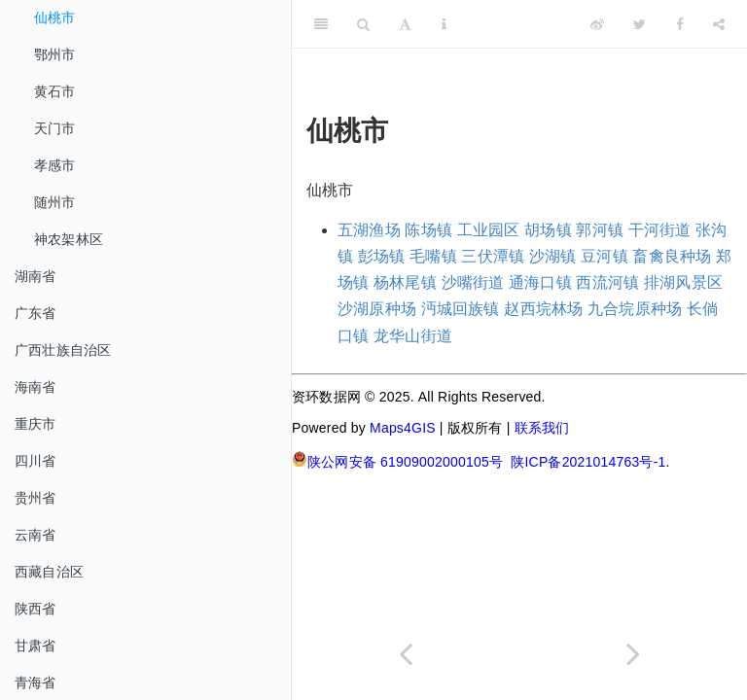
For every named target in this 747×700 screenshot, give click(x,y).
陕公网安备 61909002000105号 (397, 460)
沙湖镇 (553, 256)
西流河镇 (607, 282)
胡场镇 (548, 230)
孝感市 (55, 165)
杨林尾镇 (405, 282)
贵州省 (36, 498)
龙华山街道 (413, 336)
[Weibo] (597, 24)
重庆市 (36, 424)
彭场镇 (382, 256)
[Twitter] (640, 24)
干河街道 (660, 230)
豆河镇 (605, 256)
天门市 (55, 128)
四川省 (36, 461)
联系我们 (542, 428)
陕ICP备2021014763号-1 (588, 462)
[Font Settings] (405, 24)
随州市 (55, 202)
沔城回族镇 (461, 309)
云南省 (36, 535)
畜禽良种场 (672, 256)
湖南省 (36, 276)
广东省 (36, 313)
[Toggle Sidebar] (321, 24)
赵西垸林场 (543, 309)
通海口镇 (540, 282)
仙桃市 (55, 17)
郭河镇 (600, 230)
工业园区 (489, 230)
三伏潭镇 (493, 256)
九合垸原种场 (635, 309)
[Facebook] (680, 24)
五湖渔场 (369, 230)
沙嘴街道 (473, 282)
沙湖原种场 (377, 309)
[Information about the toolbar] (444, 24)
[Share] (719, 24)
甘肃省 (36, 646)
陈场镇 (428, 230)
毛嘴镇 (433, 256)
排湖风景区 (683, 282)
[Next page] (633, 654)
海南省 (36, 387)
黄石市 (55, 91)
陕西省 (36, 609)
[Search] (363, 24)
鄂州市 (55, 54)
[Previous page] (406, 654)
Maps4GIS (403, 428)
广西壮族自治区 (63, 350)
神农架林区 (69, 239)
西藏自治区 (49, 572)
